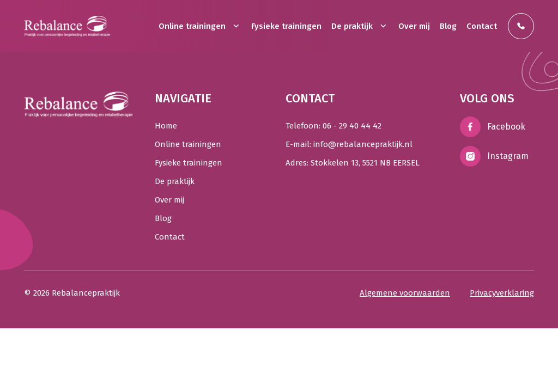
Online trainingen (200, 26)
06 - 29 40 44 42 (352, 126)
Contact (482, 26)
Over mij (414, 26)
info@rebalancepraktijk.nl (363, 144)
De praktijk (360, 26)
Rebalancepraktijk (86, 293)
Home (166, 126)
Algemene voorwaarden (405, 293)
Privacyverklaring (502, 293)
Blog (448, 26)
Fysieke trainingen (286, 26)
